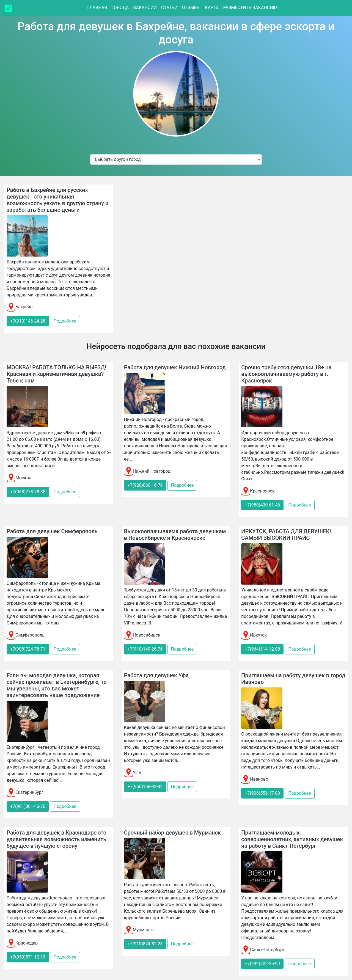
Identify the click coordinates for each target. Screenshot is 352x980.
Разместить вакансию (250, 8)
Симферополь (26, 635)
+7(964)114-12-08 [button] (262, 649)
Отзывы (191, 8)
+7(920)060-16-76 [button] (145, 485)
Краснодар (22, 943)
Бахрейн (20, 307)
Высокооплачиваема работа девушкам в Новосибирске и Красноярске (175, 535)
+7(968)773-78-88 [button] (28, 492)
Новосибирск (142, 635)
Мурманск (139, 930)
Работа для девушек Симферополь (52, 531)
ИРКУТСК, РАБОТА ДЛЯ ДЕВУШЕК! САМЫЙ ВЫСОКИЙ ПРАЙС (286, 535)
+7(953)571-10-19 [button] (28, 957)
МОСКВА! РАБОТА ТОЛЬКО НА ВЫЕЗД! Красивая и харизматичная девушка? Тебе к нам (56, 374)
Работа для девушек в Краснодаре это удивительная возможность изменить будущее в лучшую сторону (57, 839)
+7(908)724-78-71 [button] (28, 649)
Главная (97, 8)
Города (120, 8)
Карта (212, 8)
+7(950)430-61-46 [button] (262, 505)
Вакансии (145, 8)
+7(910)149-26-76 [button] (145, 649)
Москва (19, 478)
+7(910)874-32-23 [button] (145, 944)
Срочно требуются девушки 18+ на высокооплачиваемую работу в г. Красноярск (286, 374)
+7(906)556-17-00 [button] (262, 793)
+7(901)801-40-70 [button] (28, 806)
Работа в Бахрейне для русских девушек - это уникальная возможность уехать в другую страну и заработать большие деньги (58, 200)
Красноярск (258, 491)
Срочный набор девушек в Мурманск (172, 833)
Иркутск (254, 635)
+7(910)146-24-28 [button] (28, 321)
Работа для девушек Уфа (156, 675)
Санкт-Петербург (263, 950)
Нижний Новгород (147, 471)
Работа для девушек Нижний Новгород (175, 367)
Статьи (169, 8)
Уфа (133, 773)
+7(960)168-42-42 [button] (145, 787)
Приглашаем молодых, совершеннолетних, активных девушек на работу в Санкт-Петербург (292, 839)
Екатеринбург (25, 792)
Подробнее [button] (65, 321)
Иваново (255, 779)
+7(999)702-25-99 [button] (262, 964)
